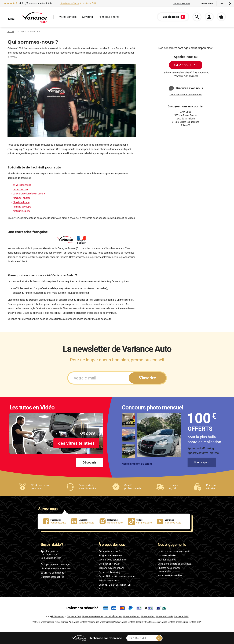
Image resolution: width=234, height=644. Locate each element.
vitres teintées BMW (192, 622)
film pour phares (22, 198)
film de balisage (21, 202)
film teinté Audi (74, 616)
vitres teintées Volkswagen (87, 622)
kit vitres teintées (22, 185)
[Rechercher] (159, 638)
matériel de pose (22, 211)
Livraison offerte (69, 3)
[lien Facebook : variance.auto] (57, 521)
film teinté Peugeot (113, 616)
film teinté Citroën (164, 616)
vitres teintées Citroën (172, 622)
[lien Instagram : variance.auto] (114, 521)
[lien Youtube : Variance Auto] (170, 521)
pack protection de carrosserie (29, 194)
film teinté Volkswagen (93, 616)
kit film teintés (58, 616)
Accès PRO (207, 3)
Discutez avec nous (186, 88)
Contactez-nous (182, 3)
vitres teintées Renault (132, 622)
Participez (202, 462)
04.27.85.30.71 (186, 65)
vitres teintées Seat (152, 622)
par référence (105, 638)
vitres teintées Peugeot (111, 622)
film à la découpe (22, 207)
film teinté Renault (132, 616)
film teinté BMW (181, 616)
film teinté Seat (148, 616)
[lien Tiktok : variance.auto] (141, 521)
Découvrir (89, 462)
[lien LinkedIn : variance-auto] (85, 521)
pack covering (20, 189)
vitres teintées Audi (64, 622)
